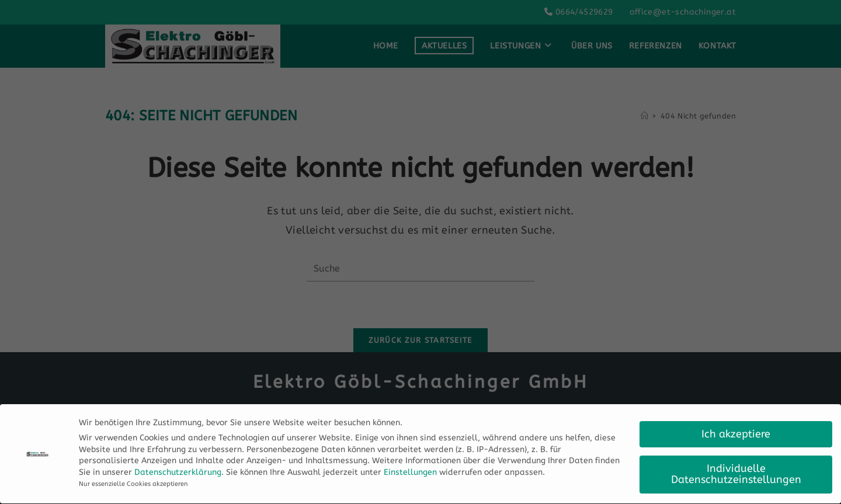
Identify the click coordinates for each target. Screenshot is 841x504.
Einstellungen (410, 470)
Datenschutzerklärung (178, 470)
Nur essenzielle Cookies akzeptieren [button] (133, 482)
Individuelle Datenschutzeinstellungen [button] (736, 472)
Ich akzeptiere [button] (736, 432)
